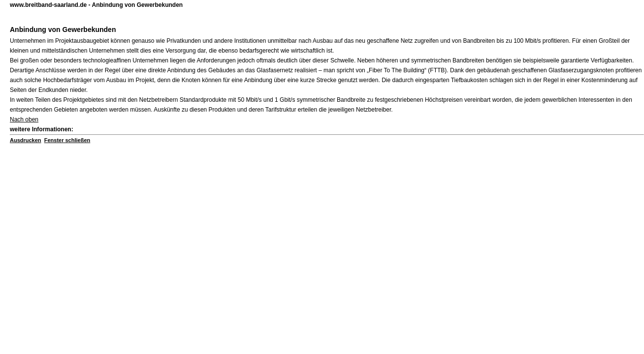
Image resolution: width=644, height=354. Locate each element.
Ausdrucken (26, 140)
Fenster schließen (67, 140)
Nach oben (24, 119)
